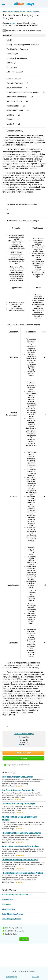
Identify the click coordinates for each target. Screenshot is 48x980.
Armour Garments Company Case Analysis (21, 846)
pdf (20, 742)
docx (20, 744)
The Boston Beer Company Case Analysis (20, 860)
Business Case (7, 899)
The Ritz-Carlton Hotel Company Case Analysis (23, 873)
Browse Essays (12, 977)
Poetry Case (6, 904)
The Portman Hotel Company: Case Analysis (21, 833)
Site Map (36, 977)
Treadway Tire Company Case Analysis (19, 803)
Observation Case (9, 909)
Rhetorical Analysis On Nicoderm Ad (15, 894)
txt (21, 740)
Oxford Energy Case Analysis (13, 914)
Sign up (24, 939)
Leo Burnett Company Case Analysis (18, 790)
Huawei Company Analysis (12, 919)
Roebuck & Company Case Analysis (17, 777)
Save (23, 758)
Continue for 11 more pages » (24, 734)
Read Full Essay (23, 753)
